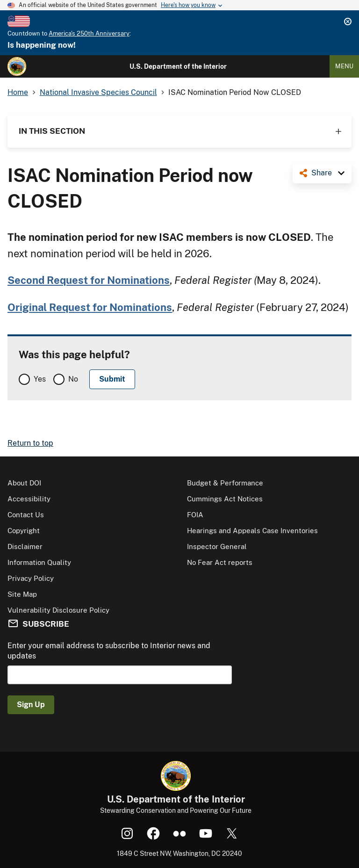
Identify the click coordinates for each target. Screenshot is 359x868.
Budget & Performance (225, 483)
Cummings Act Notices (225, 499)
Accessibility (29, 499)
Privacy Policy (31, 578)
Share (322, 173)
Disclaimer (25, 546)
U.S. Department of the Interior (178, 66)
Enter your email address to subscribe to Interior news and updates (109, 651)
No (73, 379)
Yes (40, 379)
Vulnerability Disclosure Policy (58, 610)
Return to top (30, 443)
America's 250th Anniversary (89, 33)
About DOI (24, 483)
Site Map (22, 594)
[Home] (17, 66)
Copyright (24, 531)
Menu (344, 66)
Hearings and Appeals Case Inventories (252, 531)
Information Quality (39, 562)
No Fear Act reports (220, 562)
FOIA (195, 515)
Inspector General (217, 546)
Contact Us (26, 515)
